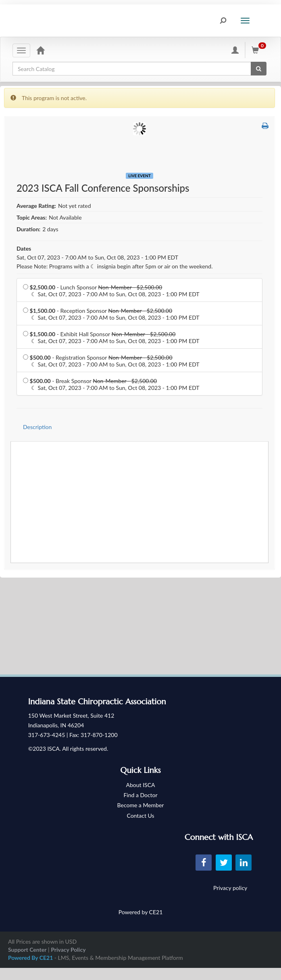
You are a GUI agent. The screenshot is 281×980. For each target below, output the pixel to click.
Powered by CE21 (141, 912)
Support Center (27, 950)
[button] (265, 126)
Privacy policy (230, 888)
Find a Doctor (140, 795)
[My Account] (235, 50)
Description (37, 427)
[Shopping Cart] (260, 50)
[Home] (40, 50)
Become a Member (141, 805)
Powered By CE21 (31, 958)
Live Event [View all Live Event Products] (139, 176)
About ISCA (141, 785)
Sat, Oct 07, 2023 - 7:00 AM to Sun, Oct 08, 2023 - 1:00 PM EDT (97, 257)
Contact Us (140, 816)
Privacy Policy (68, 950)
